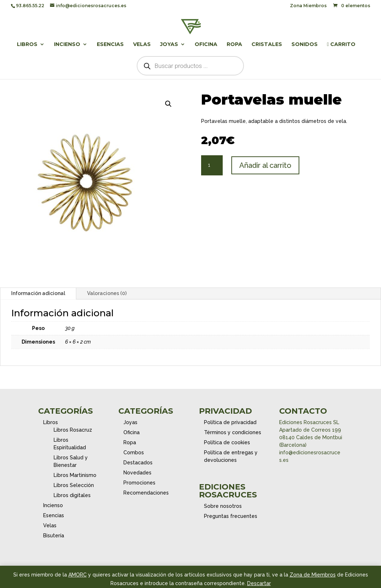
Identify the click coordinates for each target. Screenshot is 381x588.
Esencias (110, 45)
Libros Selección (74, 485)
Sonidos (305, 45)
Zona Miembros (308, 6)
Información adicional (38, 293)
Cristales (267, 45)
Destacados (138, 463)
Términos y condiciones (233, 432)
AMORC (78, 575)
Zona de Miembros (313, 575)
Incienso (67, 45)
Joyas (169, 45)
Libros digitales (72, 495)
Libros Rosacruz (73, 430)
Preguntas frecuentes (231, 516)
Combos (134, 453)
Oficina (206, 45)
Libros (27, 45)
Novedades (137, 473)
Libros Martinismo (75, 475)
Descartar (259, 583)
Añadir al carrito (265, 165)
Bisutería (54, 536)
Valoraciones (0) (107, 293)
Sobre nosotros (223, 506)
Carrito (341, 45)
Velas (142, 45)
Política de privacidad (230, 422)
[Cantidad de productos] (212, 165)
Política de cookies (227, 442)
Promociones (139, 483)
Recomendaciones (146, 493)
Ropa (234, 45)
